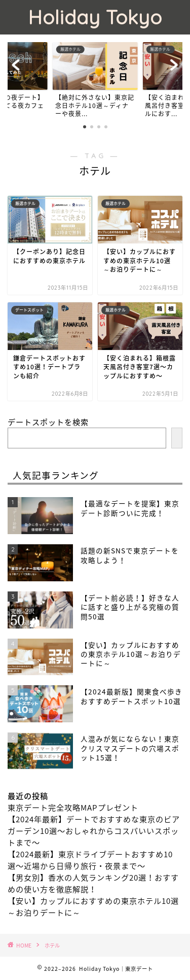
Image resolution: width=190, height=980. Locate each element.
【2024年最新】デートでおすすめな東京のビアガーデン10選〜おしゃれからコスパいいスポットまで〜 (94, 831)
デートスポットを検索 (48, 422)
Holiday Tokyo (95, 17)
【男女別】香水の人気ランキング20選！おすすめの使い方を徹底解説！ (93, 883)
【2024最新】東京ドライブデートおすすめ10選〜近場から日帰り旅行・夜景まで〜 (90, 860)
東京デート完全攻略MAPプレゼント (73, 807)
